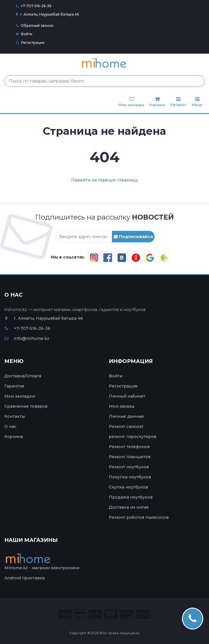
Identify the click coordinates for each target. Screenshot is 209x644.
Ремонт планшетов (130, 457)
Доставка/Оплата (23, 376)
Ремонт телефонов (129, 447)
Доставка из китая (129, 507)
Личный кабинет (127, 396)
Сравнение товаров (26, 406)
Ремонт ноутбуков (129, 467)
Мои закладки (20, 396)
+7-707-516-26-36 (36, 6)
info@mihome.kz (27, 338)
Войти (24, 34)
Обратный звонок (35, 26)
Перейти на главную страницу (105, 180)
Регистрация (30, 43)
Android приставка (24, 578)
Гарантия (14, 386)
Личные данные (126, 416)
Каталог (178, 102)
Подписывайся (133, 237)
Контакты (15, 416)
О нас (10, 426)
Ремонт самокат (126, 426)
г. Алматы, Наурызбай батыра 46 (47, 14)
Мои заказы (122, 406)
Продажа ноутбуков (131, 497)
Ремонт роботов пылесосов (139, 517)
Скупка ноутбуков (128, 487)
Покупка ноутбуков (130, 477)
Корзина (14, 437)
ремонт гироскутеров (133, 437)
